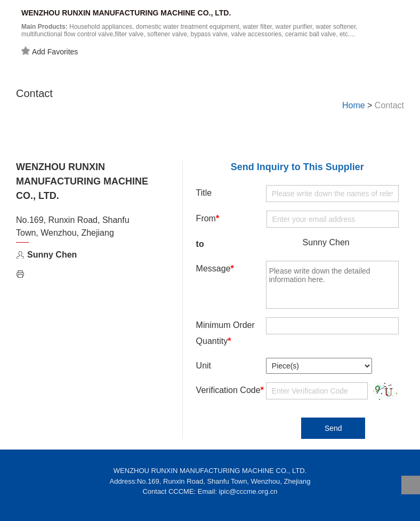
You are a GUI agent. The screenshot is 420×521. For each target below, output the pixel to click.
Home (354, 105)
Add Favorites (50, 51)
